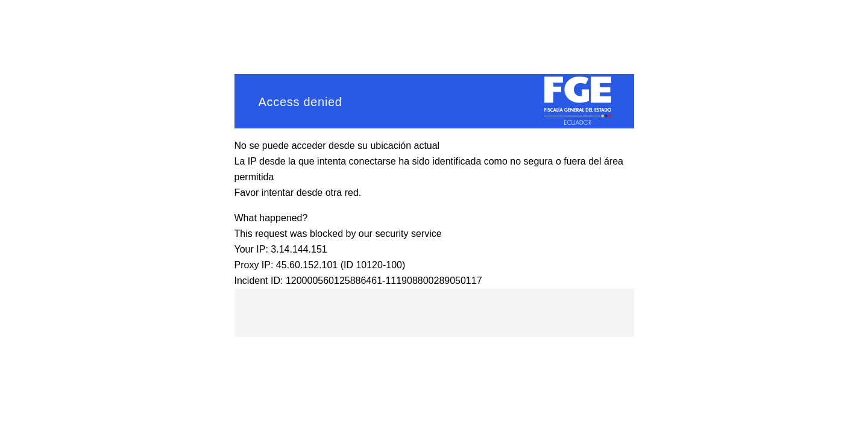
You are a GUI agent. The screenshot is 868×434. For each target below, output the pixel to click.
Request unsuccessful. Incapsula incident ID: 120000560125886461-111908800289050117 (434, 217)
